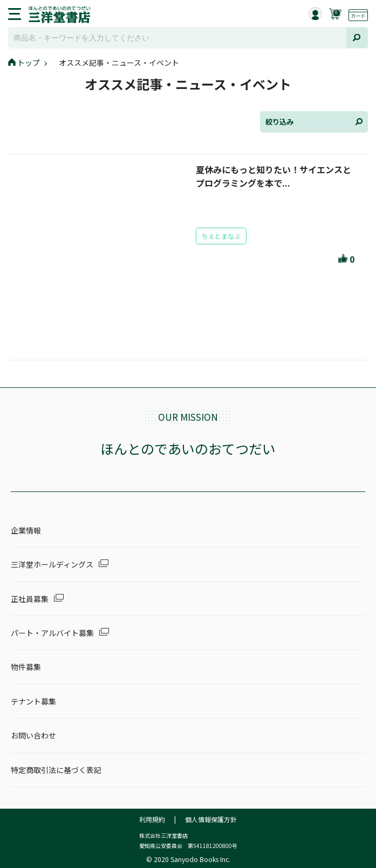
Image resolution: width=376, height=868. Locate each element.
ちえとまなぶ (221, 236)
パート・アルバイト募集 (52, 633)
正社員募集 (30, 599)
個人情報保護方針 (211, 819)
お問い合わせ (33, 735)
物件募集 (26, 667)
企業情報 (26, 530)
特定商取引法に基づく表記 (56, 770)
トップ (24, 63)
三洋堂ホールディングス (52, 564)
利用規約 (152, 819)
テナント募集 (33, 701)
